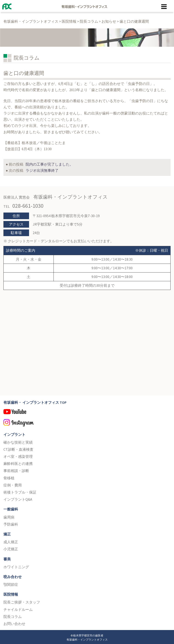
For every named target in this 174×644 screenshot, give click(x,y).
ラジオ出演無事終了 (42, 169)
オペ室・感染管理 (18, 455)
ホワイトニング (16, 565)
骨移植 (9, 477)
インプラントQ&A (18, 498)
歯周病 (9, 516)
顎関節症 (11, 583)
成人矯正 (11, 541)
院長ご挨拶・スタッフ (22, 601)
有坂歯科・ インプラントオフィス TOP (35, 401)
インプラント (14, 433)
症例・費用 (13, 484)
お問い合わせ (14, 622)
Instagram (87, 422)
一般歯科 (11, 508)
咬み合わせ (13, 576)
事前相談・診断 (16, 469)
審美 (7, 558)
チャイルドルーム (18, 608)
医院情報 (11, 593)
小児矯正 (11, 548)
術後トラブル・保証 (20, 491)
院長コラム (13, 615)
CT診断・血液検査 (18, 448)
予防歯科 (11, 523)
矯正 (7, 533)
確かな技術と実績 (18, 441)
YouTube (87, 412)
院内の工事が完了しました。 (49, 163)
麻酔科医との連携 (18, 462)
